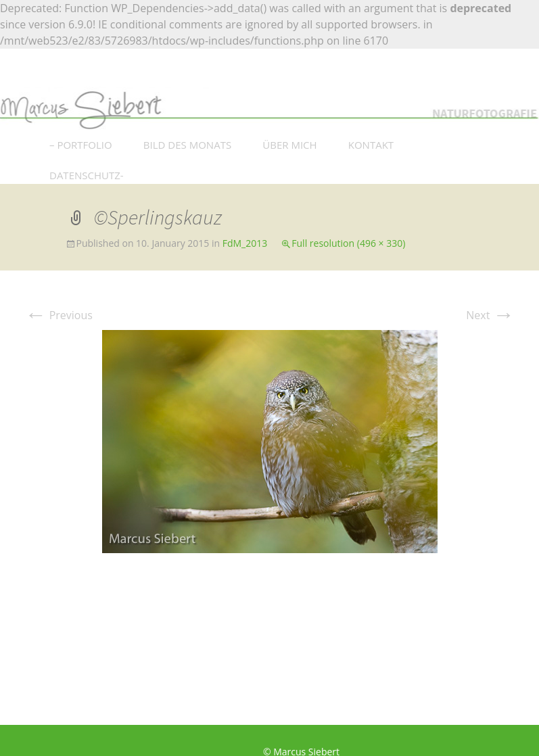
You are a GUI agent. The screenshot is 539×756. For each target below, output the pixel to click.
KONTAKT (371, 145)
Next (490, 315)
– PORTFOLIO (81, 145)
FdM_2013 (245, 243)
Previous (59, 315)
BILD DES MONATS (187, 145)
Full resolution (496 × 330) (348, 243)
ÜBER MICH (289, 145)
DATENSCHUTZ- (87, 175)
